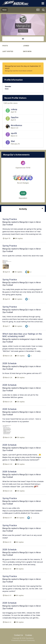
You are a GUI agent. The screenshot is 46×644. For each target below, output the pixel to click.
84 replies (18, 238)
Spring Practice (10, 219)
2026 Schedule (9, 363)
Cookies (29, 635)
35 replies (20, 356)
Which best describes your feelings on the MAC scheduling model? (22, 335)
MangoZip (7, 222)
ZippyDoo (15, 117)
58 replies (20, 377)
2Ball (13, 141)
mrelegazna (24, 339)
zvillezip (14, 109)
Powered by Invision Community (23, 640)
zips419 (14, 133)
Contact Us (19, 635)
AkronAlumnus (16, 125)
